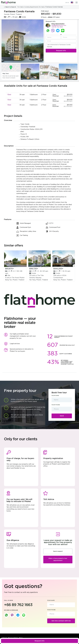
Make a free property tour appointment (58, 559)
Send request (58, 551)
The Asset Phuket (18, 278)
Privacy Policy (13, 638)
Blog (21, 638)
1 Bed (9, 95)
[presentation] (77, 72)
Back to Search (10, 7)
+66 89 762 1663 (57, 27)
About (4, 638)
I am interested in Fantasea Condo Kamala (61, 46)
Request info (40, 641)
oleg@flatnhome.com (59, 25)
